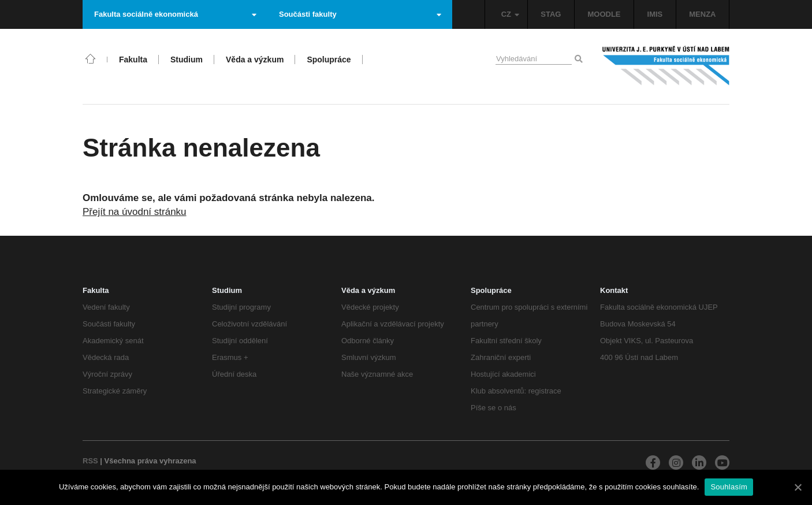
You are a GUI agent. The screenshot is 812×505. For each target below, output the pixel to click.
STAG (551, 14)
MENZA (702, 14)
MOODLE (604, 14)
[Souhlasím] (798, 487)
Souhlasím (729, 487)
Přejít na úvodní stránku (135, 212)
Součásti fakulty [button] (360, 14)
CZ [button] (510, 14)
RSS (90, 461)
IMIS (655, 14)
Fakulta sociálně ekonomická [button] (175, 14)
